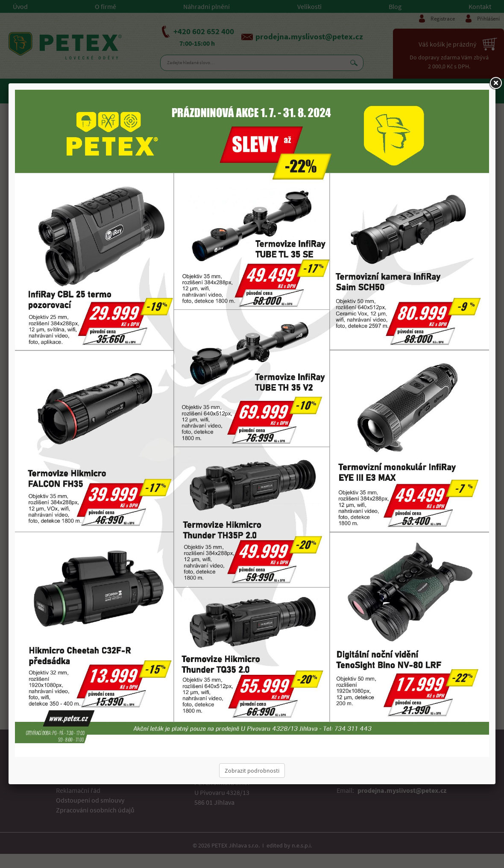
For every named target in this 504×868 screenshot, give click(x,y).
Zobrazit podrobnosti (252, 771)
